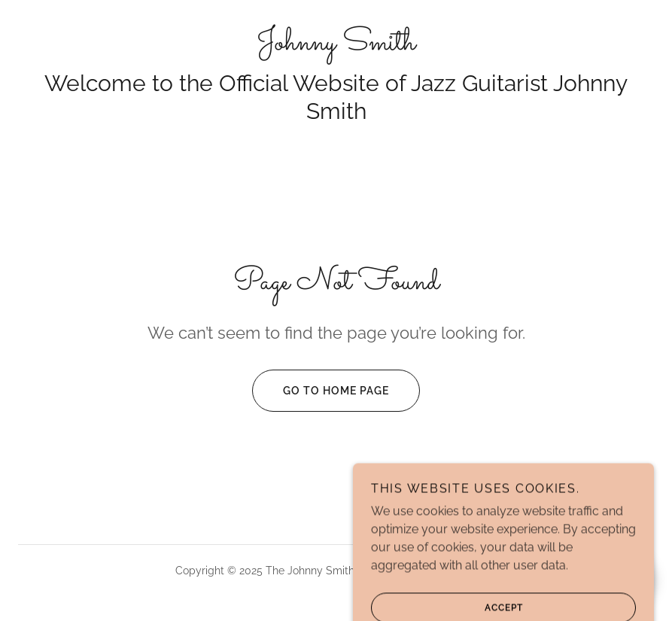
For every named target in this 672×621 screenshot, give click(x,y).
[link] (336, 46)
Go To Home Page (321, 391)
